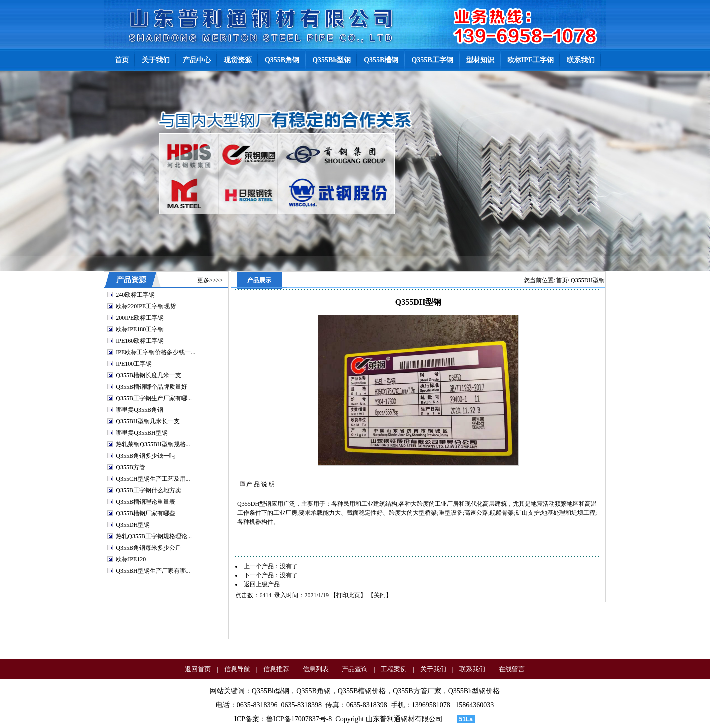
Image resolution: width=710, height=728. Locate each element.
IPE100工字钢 (134, 364)
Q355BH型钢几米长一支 (148, 421)
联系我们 (472, 669)
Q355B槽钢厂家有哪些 (146, 513)
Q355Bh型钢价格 (474, 691)
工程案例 (394, 669)
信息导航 (237, 669)
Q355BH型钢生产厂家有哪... (153, 571)
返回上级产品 (262, 584)
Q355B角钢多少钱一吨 (146, 456)
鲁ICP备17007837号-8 (299, 719)
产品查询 (355, 669)
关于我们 (433, 669)
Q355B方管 (131, 467)
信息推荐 (276, 669)
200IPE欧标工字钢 (140, 318)
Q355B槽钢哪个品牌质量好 (152, 387)
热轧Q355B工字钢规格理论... (154, 536)
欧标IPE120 (131, 559)
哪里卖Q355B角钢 (140, 410)
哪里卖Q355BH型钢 (142, 433)
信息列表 (316, 669)
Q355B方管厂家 (417, 691)
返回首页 (198, 669)
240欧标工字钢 (135, 295)
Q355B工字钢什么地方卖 (149, 490)
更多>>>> (210, 280)
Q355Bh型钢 (271, 691)
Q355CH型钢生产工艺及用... (153, 479)
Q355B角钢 (313, 691)
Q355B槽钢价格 (362, 691)
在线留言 (512, 669)
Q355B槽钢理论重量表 (146, 502)
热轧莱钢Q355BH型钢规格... (153, 444)
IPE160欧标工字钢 (140, 341)
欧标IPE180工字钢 (140, 329)
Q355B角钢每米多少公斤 (149, 548)
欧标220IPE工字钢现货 (146, 306)
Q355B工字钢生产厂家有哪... (154, 398)
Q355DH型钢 (133, 525)
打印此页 (348, 595)
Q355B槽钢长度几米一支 (149, 375)
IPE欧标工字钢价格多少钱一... (156, 352)
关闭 (380, 595)
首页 (562, 280)
